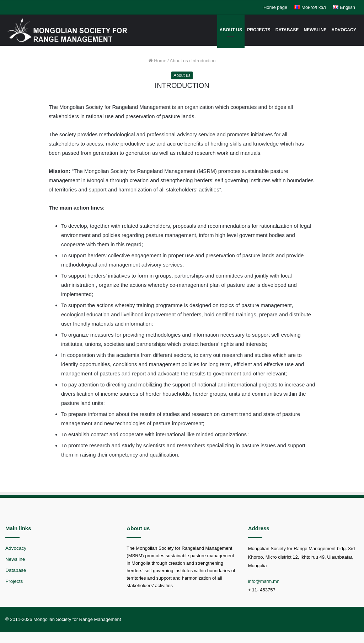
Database (287, 30)
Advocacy (344, 30)
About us (231, 30)
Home (157, 61)
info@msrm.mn (264, 581)
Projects (259, 30)
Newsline (315, 30)
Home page (275, 7)
